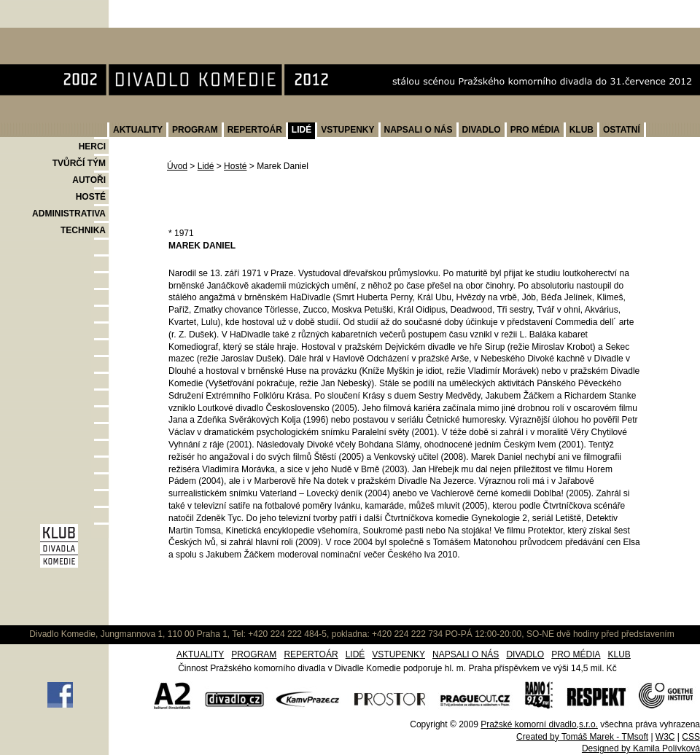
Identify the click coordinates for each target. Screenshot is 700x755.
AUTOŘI (89, 180)
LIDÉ (302, 130)
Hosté (235, 166)
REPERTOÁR (255, 130)
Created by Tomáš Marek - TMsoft (582, 737)
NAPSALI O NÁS (419, 130)
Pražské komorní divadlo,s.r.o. (539, 724)
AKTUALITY (138, 130)
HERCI (92, 146)
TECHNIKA (83, 230)
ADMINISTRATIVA (69, 214)
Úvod (177, 166)
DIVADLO (482, 130)
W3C (665, 737)
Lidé (206, 166)
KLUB (582, 130)
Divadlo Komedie (46, 35)
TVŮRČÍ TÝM (79, 163)
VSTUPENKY (347, 130)
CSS (691, 737)
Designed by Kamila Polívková (641, 748)
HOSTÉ (91, 197)
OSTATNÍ (622, 130)
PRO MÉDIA (535, 130)
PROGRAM (195, 130)
